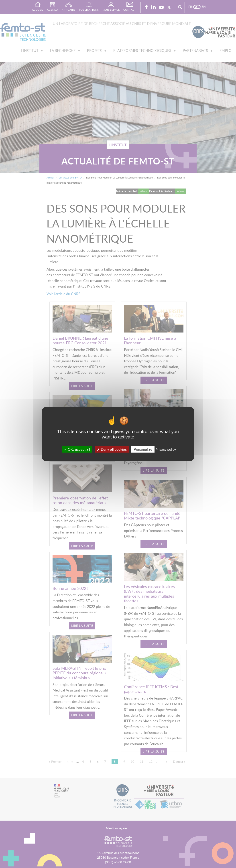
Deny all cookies (112, 449)
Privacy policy (166, 449)
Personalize (143, 449)
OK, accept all (77, 449)
